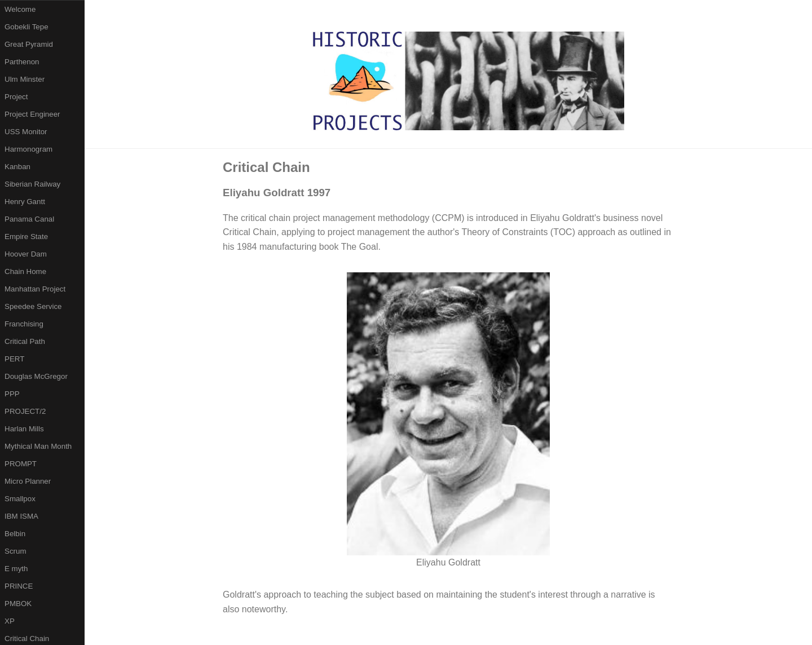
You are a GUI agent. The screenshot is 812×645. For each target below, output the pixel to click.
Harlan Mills (24, 429)
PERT (14, 359)
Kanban (17, 167)
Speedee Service (33, 306)
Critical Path (25, 341)
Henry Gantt (25, 202)
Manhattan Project (35, 289)
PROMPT (21, 464)
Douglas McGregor (36, 376)
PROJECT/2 (25, 411)
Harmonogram (28, 149)
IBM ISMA (21, 516)
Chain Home (25, 271)
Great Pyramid (29, 44)
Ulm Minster (25, 79)
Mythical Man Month (38, 446)
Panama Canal (29, 219)
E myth (16, 569)
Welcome (20, 9)
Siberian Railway (32, 184)
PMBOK (18, 604)
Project (16, 97)
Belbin (15, 534)
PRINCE (19, 586)
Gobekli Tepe (27, 27)
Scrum (16, 551)
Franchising (24, 324)
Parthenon (22, 62)
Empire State (26, 237)
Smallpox (20, 499)
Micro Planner (28, 481)
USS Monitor (26, 132)
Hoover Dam (26, 254)
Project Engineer (32, 114)
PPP (12, 394)
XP (10, 621)
